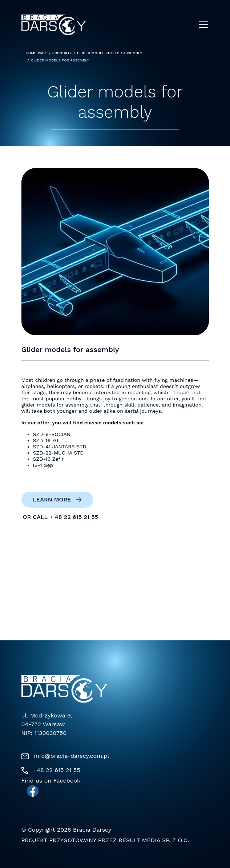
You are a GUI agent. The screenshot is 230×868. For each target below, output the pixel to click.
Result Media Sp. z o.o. (154, 840)
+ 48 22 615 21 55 (74, 517)
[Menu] (203, 25)
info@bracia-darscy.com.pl (72, 756)
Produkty (62, 53)
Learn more (52, 500)
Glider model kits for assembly (110, 53)
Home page (37, 53)
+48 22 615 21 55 (57, 770)
